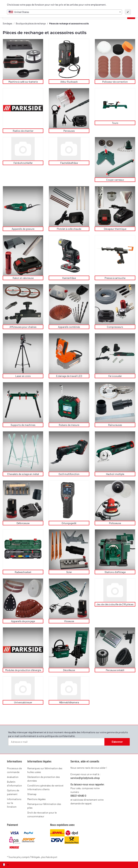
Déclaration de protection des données (44, 779)
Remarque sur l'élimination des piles (44, 806)
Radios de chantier (23, 131)
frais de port (51, 857)
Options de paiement (13, 792)
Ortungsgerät (69, 523)
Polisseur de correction (115, 82)
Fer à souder (115, 376)
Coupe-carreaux (115, 180)
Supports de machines (23, 425)
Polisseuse (115, 523)
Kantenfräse (69, 278)
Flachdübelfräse (69, 163)
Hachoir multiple (115, 474)
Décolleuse (69, 670)
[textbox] (65, 12)
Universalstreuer (23, 702)
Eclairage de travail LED (69, 376)
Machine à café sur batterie (23, 82)
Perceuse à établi (115, 670)
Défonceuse (23, 523)
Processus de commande (14, 770)
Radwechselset (23, 572)
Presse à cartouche (115, 278)
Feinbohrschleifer (23, 163)
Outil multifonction (69, 474)
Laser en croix (23, 376)
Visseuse (69, 621)
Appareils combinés (69, 327)
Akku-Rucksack (69, 82)
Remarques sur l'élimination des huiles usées (45, 770)
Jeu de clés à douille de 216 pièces (115, 604)
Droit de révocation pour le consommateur (42, 814)
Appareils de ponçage (23, 621)
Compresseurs (115, 327)
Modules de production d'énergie (23, 670)
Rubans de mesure (69, 425)
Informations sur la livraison (14, 803)
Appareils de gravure (23, 229)
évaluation (13, 777)
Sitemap (32, 794)
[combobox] (65, 12)
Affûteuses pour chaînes (23, 327)
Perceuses (69, 131)
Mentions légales (36, 799)
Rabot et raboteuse (23, 278)
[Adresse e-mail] (56, 742)
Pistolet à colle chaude (69, 229)
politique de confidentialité (60, 736)
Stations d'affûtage (115, 572)
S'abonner (117, 742)
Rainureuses (115, 425)
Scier (69, 572)
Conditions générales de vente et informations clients (45, 787)
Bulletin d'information (14, 784)
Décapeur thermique (115, 229)
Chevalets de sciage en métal (23, 474)
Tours (115, 123)
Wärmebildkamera (69, 702)
